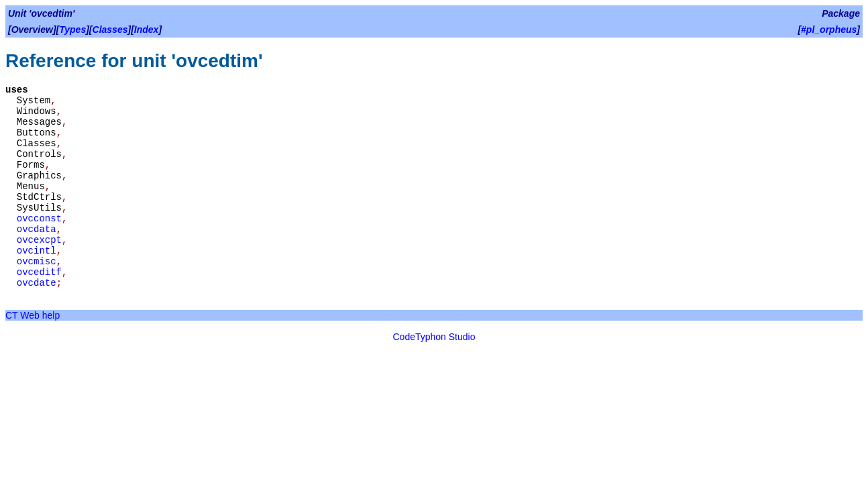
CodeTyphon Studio (434, 337)
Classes (110, 30)
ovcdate (37, 283)
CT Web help (33, 315)
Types (72, 30)
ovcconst (39, 219)
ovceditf (39, 272)
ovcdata (37, 229)
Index (147, 30)
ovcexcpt (39, 240)
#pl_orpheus (829, 30)
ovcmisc (37, 262)
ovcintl (37, 251)
